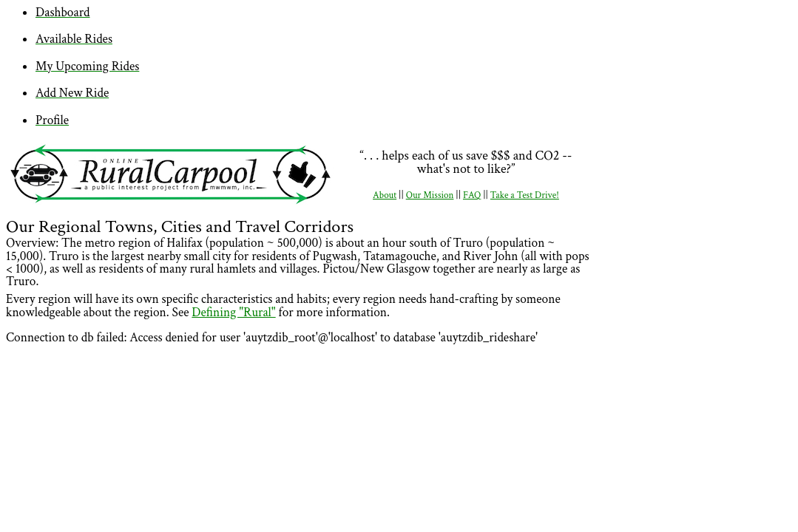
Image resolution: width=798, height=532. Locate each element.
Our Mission (430, 195)
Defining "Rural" (233, 313)
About (385, 195)
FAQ (472, 195)
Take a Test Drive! (525, 195)
